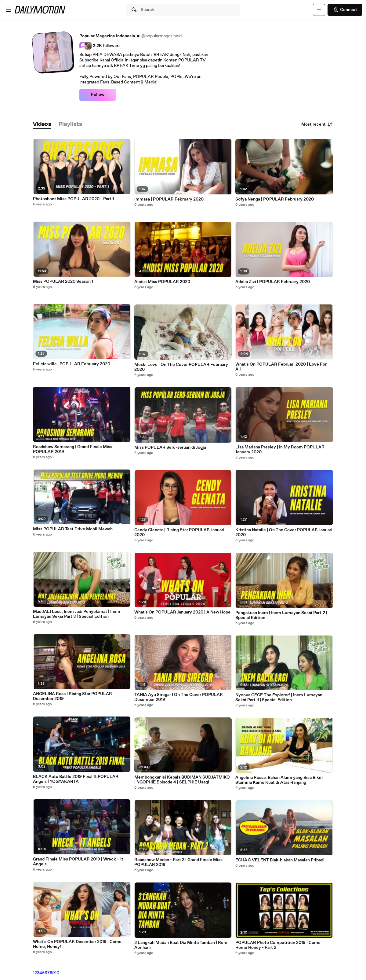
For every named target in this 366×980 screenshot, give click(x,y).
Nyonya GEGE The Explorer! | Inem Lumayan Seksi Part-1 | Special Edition (279, 698)
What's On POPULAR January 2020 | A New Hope (182, 612)
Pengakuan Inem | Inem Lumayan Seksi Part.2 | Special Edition (281, 615)
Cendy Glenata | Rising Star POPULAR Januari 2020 (179, 532)
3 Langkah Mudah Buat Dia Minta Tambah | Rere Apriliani (181, 945)
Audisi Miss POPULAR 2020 (162, 282)
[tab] (42, 125)
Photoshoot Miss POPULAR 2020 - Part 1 (73, 199)
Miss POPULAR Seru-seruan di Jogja (170, 448)
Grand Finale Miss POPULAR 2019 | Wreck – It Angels (78, 862)
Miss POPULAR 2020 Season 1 (63, 282)
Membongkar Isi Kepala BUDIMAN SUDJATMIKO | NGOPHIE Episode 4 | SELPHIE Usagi (182, 780)
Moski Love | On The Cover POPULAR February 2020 (181, 367)
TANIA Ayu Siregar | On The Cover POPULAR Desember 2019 (179, 697)
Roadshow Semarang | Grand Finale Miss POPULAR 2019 (73, 449)
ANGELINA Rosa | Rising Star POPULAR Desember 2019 (72, 696)
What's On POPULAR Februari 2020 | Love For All (281, 367)
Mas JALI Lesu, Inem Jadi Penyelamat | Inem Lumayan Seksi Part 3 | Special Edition (77, 614)
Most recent (317, 124)
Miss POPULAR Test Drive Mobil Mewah (73, 529)
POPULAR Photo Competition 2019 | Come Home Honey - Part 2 (278, 945)
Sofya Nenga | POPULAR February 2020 (275, 199)
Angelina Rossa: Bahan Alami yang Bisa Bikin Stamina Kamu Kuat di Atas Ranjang (279, 780)
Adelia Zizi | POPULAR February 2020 (273, 282)
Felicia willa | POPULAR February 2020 (72, 364)
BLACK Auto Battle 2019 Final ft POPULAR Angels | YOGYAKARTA (76, 779)
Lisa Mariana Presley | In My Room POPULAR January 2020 (280, 450)
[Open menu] (9, 10)
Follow (98, 95)
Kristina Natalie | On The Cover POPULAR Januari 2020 (284, 532)
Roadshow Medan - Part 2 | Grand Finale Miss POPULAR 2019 (178, 862)
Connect (345, 10)
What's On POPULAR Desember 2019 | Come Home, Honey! (77, 944)
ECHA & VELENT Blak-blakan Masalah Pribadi (280, 860)
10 (57, 973)
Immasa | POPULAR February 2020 (169, 199)
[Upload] (319, 10)
